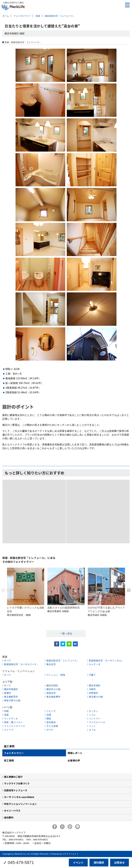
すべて (8, 661)
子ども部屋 (52, 726)
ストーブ (9, 730)
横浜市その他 (53, 689)
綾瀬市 (8, 693)
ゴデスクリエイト (71, 854)
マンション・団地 (56, 675)
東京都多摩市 (53, 697)
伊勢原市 (93, 693)
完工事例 (9, 760)
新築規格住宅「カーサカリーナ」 (22, 664)
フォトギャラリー (14, 753)
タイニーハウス (12, 811)
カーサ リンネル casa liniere (19, 797)
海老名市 (51, 693)
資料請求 (99, 862)
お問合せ (119, 862)
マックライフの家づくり (17, 783)
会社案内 (9, 817)
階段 (49, 719)
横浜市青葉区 (11, 689)
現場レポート (75, 753)
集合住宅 (51, 664)
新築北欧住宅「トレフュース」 (63, 661)
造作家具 (51, 722)
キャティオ (95, 664)
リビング (51, 711)
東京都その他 (96, 697)
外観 (6, 711)
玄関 (49, 715)
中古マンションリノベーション (20, 804)
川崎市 (92, 689)
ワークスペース (97, 722)
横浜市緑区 (52, 685)
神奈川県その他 (12, 700)
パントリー (95, 719)
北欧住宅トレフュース (16, 790)
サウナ (50, 730)
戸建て (92, 675)
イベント (78, 862)
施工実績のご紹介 (13, 777)
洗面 (6, 715)
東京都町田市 (11, 697)
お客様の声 (74, 760)
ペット (92, 726)
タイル (92, 730)
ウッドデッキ (11, 719)
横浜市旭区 (95, 685)
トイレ (92, 715)
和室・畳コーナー (13, 722)
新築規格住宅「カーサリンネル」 (106, 661)
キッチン (93, 711)
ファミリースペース (15, 726)
